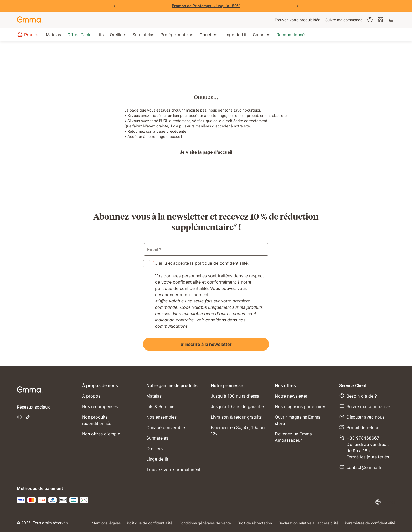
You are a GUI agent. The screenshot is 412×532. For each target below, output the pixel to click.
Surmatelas (157, 438)
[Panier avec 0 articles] (392, 20)
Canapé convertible (166, 427)
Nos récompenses (100, 406)
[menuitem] (298, 20)
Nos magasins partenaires (300, 406)
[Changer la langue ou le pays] (385, 502)
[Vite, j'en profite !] (206, 6)
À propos (91, 396)
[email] (206, 249)
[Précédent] (115, 6)
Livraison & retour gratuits (236, 417)
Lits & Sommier (161, 406)
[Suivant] (297, 6)
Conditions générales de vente (205, 523)
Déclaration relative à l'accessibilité (308, 523)
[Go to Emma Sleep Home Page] (30, 20)
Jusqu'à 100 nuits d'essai (236, 396)
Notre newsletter (291, 396)
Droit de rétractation (255, 523)
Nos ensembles (161, 417)
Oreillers (154, 448)
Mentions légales (106, 523)
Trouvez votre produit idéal (173, 470)
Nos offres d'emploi (102, 434)
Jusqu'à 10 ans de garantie (237, 406)
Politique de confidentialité (150, 523)
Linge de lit (157, 459)
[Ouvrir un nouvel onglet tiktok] (28, 418)
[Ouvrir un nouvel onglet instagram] (19, 418)
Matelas (154, 396)
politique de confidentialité (221, 263)
